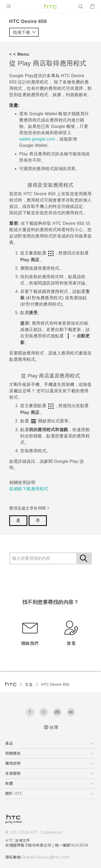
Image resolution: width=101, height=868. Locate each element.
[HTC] (50, 6)
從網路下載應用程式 (29, 489)
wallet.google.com (37, 139)
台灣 (54, 727)
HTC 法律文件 (18, 841)
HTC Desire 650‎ (55, 684)
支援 (29, 684)
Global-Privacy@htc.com (46, 857)
